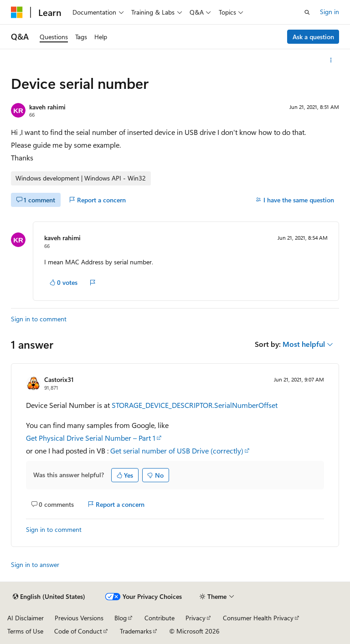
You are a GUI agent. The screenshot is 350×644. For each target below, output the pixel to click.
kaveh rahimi (47, 107)
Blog (121, 618)
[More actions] (331, 60)
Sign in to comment (39, 319)
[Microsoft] (17, 12)
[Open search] (307, 12)
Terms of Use (25, 631)
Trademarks (136, 631)
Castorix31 (59, 379)
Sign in (329, 12)
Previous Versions (79, 618)
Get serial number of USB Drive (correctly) (177, 451)
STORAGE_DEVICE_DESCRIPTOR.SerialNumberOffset (195, 405)
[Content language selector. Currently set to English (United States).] (49, 597)
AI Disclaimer (26, 618)
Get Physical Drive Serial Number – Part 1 (91, 438)
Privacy (196, 618)
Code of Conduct (78, 631)
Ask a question (313, 37)
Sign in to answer (35, 564)
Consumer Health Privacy (258, 618)
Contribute (160, 618)
